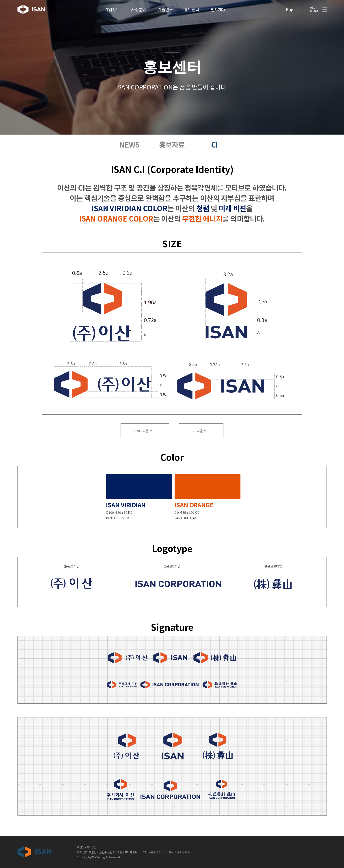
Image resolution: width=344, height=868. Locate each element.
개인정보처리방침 (87, 847)
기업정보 (112, 4)
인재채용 (218, 4)
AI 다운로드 (201, 431)
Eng (290, 4)
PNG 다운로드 (145, 431)
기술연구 (165, 4)
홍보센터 (191, 4)
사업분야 (139, 4)
